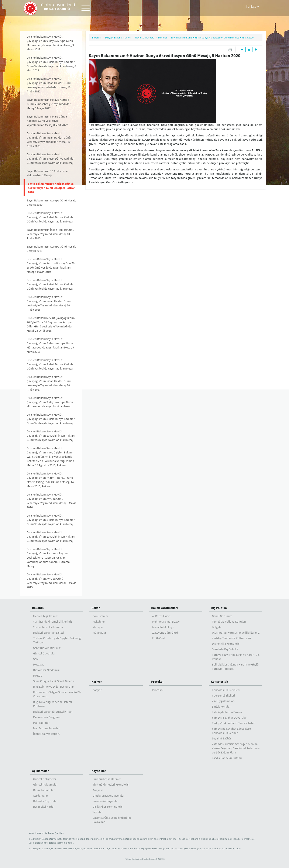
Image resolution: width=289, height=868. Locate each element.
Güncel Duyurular (44, 653)
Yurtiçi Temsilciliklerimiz (48, 627)
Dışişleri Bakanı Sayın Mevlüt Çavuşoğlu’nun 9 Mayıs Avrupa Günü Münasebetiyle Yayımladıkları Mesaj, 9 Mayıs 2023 (50, 43)
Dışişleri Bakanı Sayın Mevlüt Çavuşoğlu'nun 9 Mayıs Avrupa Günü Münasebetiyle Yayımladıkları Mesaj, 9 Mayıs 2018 (50, 345)
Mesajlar (163, 38)
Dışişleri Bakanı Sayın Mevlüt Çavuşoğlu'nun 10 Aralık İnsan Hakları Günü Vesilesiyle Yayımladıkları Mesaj (51, 436)
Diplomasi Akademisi (46, 670)
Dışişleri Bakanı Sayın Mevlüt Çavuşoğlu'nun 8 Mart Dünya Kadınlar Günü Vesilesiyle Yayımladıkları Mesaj (51, 419)
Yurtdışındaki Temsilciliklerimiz (53, 622)
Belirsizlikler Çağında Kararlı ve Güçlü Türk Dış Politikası (235, 667)
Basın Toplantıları (44, 790)
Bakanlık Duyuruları (46, 801)
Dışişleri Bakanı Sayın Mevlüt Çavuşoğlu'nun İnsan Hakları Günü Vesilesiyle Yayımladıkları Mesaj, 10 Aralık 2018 (49, 303)
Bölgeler (217, 627)
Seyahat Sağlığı (221, 738)
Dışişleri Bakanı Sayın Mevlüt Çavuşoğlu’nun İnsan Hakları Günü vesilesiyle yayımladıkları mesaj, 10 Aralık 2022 (49, 85)
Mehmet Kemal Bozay (166, 622)
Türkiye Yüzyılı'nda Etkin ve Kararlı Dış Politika (236, 657)
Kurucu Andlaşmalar (106, 801)
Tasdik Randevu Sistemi (227, 758)
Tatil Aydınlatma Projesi (227, 712)
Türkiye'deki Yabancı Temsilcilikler (233, 723)
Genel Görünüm (222, 616)
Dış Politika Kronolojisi (226, 644)
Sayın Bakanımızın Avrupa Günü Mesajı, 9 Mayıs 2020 (51, 202)
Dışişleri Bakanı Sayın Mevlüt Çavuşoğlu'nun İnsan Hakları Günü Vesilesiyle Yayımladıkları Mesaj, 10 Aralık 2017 (49, 383)
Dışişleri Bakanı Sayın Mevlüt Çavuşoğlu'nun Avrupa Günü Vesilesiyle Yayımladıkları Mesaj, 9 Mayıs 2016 (51, 501)
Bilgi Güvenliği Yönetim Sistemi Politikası (52, 704)
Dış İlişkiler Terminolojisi (108, 807)
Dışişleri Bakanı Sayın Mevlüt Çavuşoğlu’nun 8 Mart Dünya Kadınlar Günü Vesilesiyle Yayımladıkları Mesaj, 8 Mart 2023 (51, 64)
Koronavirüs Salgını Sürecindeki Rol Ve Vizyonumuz (57, 694)
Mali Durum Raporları (47, 728)
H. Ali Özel (159, 638)
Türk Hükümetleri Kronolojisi (111, 784)
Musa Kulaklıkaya (163, 627)
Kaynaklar (99, 771)
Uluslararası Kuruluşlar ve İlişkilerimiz (236, 633)
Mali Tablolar (41, 723)
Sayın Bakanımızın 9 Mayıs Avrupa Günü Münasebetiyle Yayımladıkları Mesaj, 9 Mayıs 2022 (49, 104)
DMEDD (38, 675)
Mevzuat (38, 664)
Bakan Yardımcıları (164, 608)
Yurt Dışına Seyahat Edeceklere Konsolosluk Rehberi (231, 731)
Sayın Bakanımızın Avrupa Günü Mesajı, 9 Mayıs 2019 (51, 249)
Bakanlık (97, 38)
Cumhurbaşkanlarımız (107, 779)
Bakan (96, 608)
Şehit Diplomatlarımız (47, 648)
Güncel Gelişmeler (45, 779)
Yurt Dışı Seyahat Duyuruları (230, 718)
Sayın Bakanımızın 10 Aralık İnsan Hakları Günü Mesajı (48, 173)
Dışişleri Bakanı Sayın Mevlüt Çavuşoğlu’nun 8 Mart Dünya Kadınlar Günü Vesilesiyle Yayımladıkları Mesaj (51, 159)
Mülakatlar (99, 633)
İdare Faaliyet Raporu (47, 734)
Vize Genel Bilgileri (223, 695)
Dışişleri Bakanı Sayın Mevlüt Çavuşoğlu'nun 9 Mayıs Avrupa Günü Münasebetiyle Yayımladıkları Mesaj (50, 402)
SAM (36, 659)
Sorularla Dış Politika (225, 649)
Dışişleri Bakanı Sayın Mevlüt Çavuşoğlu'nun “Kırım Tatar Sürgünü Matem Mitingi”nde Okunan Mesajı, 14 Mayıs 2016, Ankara (50, 480)
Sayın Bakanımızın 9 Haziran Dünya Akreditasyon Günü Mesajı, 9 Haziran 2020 (52, 188)
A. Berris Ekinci (161, 616)
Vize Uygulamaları (223, 701)
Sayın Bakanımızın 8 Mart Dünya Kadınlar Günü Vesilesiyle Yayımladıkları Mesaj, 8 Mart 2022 (47, 121)
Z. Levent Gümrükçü (165, 633)
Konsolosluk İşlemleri (226, 690)
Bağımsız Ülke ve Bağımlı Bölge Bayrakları (112, 820)
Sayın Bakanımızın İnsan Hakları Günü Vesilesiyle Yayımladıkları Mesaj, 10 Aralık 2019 (51, 234)
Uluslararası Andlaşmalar (109, 796)
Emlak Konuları (222, 707)
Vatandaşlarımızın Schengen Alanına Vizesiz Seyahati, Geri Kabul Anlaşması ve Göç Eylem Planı (236, 748)
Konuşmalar (100, 616)
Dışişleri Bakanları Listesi (118, 38)
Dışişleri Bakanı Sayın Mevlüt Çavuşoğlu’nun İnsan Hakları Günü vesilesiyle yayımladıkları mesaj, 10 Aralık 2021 (49, 140)
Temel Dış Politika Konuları (229, 622)
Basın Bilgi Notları (44, 807)
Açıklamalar (40, 771)
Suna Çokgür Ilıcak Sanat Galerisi (54, 681)
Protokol (157, 682)
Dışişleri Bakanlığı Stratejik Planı (53, 712)
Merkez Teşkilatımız (45, 616)
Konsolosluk (219, 682)
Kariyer (97, 682)
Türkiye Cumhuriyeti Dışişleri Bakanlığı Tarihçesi (57, 640)
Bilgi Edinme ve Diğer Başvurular (54, 687)
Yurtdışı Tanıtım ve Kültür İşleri (231, 638)
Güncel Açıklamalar (45, 784)
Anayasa (98, 790)
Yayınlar (98, 812)
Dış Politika (219, 608)
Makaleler (99, 622)
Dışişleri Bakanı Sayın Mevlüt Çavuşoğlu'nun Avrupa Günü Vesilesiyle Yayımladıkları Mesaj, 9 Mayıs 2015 (51, 581)
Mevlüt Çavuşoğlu (145, 38)
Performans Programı (47, 717)
